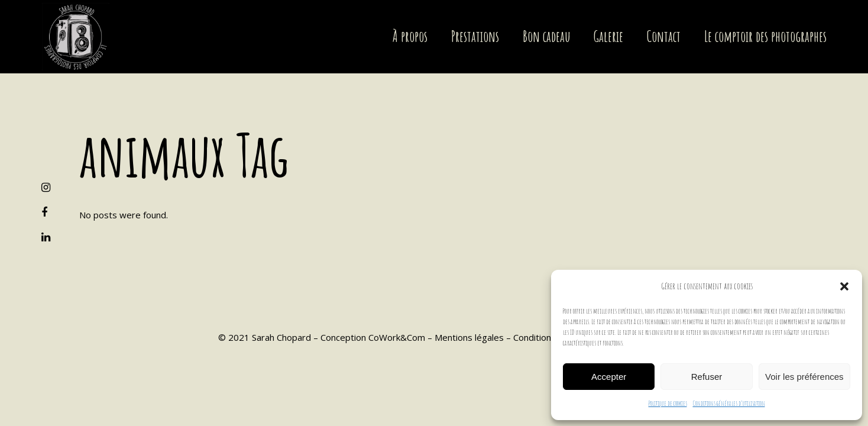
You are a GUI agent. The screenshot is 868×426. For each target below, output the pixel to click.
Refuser (707, 377)
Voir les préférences (804, 377)
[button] (844, 286)
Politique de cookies (668, 403)
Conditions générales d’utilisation (729, 403)
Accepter (609, 377)
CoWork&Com (397, 337)
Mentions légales (469, 337)
